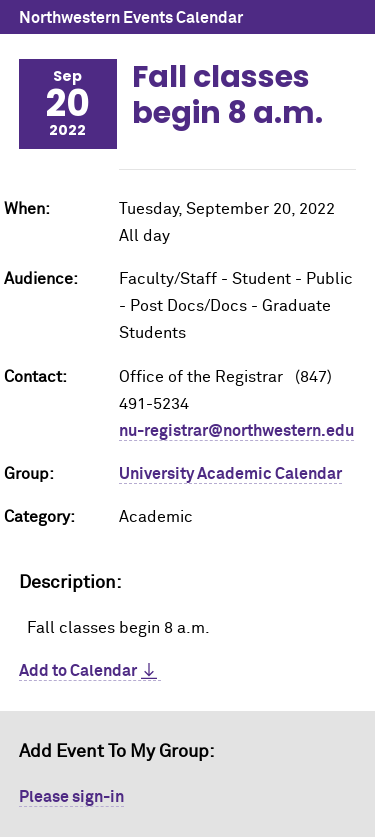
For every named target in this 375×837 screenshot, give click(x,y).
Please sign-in (71, 797)
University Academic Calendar (230, 474)
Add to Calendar (78, 671)
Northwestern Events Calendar (131, 18)
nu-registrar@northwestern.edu (236, 431)
